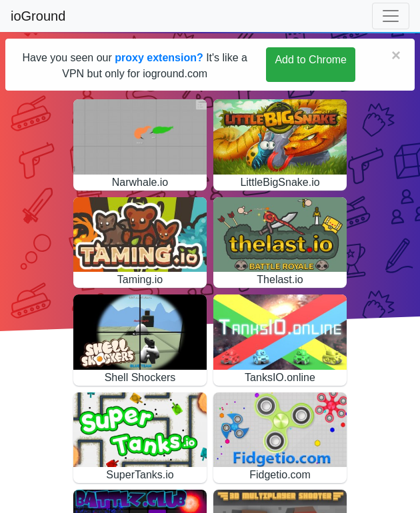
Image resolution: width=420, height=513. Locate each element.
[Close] (396, 55)
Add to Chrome (311, 60)
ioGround (38, 16)
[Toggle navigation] (391, 16)
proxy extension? (159, 58)
